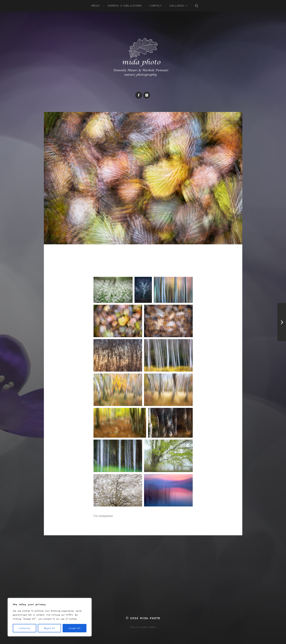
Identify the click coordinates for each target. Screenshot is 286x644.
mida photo (150, 618)
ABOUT (96, 6)
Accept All (75, 628)
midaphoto (106, 516)
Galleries (177, 6)
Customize (25, 628)
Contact (156, 6)
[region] (50, 617)
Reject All (49, 628)
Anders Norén (148, 627)
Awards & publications (125, 6)
